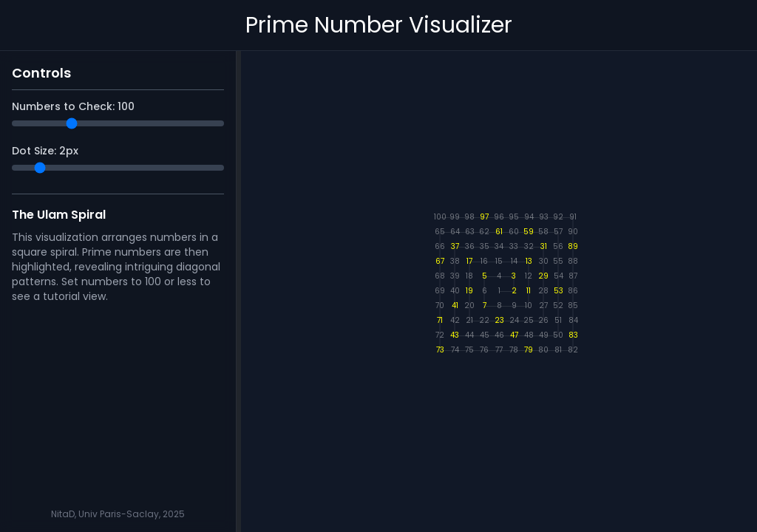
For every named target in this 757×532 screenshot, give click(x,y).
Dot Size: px (45, 151)
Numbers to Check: (73, 106)
